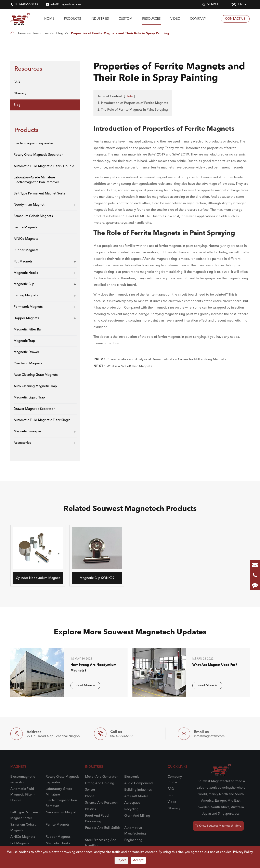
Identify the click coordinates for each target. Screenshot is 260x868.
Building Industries (138, 790)
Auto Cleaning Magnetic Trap (35, 386)
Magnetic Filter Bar (28, 330)
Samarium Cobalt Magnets (33, 216)
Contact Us (235, 19)
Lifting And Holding (100, 783)
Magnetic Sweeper (28, 432)
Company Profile (175, 780)
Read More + (82, 686)
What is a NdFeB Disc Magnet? (129, 366)
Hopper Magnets (26, 318)
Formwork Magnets (28, 307)
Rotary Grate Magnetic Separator (38, 155)
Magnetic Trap (24, 341)
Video (175, 19)
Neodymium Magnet (29, 205)
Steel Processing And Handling (101, 843)
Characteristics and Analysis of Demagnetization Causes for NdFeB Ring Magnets (166, 360)
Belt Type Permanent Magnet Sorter (40, 194)
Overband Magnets (28, 364)
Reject (121, 860)
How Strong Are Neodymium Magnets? (90, 668)
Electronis (132, 777)
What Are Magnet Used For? (211, 665)
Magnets (18, 767)
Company (198, 19)
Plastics (90, 809)
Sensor (90, 790)
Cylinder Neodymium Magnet (34, 578)
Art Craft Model (136, 796)
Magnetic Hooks (26, 273)
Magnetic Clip (24, 284)
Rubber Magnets (26, 250)
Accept (138, 860)
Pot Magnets (23, 262)
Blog (60, 33)
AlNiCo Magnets (26, 239)
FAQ (17, 82)
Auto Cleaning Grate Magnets (36, 375)
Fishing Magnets (26, 296)
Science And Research (101, 803)
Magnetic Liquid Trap (29, 398)
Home (49, 19)
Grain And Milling (137, 816)
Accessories (22, 443)
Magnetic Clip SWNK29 (93, 578)
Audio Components (139, 783)
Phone (90, 796)
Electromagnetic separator (33, 144)
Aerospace (132, 803)
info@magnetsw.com (66, 4)
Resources (151, 19)
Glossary (20, 94)
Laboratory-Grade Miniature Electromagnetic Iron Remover (36, 180)
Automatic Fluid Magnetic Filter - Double (44, 166)
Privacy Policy (243, 852)
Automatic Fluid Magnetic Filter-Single (42, 420)
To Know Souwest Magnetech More (218, 826)
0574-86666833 (26, 4)
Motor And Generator (101, 777)
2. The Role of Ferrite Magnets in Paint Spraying (133, 110)
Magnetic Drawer (26, 352)
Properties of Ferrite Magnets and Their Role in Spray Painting (120, 33)
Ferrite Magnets (25, 228)
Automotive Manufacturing (135, 831)
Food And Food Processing (97, 819)
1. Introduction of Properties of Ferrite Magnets (133, 103)
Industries (100, 19)
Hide (129, 96)
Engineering (133, 840)
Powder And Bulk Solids (103, 828)
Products (73, 19)
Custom (126, 19)
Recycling (131, 809)
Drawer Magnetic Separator (34, 409)
